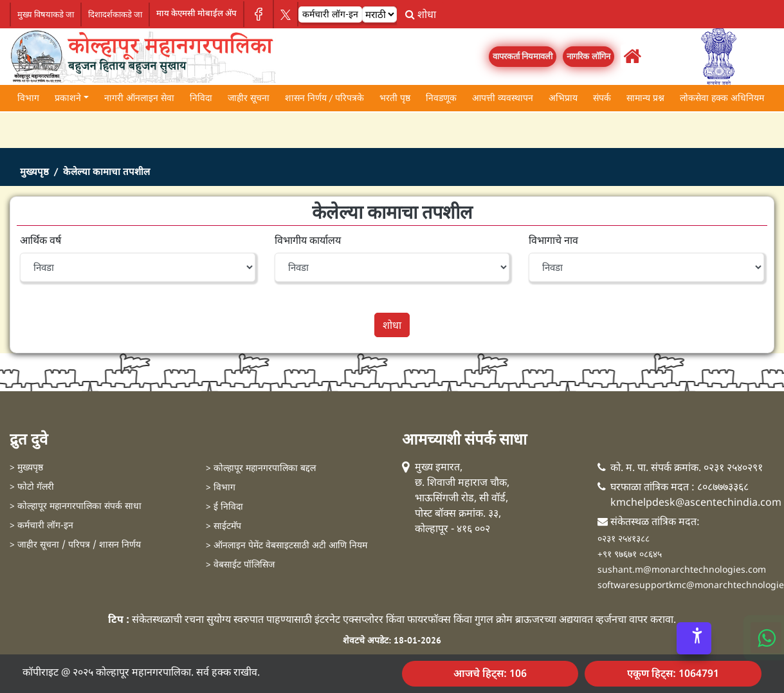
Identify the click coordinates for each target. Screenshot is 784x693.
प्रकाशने (68, 98)
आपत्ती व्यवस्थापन (503, 98)
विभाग (28, 98)
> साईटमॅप (223, 527)
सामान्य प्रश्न (645, 98)
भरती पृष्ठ (395, 98)
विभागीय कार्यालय (308, 240)
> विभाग (221, 488)
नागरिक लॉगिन (588, 56)
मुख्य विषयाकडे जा (46, 14)
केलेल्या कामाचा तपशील (106, 172)
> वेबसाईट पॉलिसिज (240, 565)
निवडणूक (441, 98)
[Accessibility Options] (694, 638)
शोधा (421, 14)
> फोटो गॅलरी (32, 487)
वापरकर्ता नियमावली (523, 56)
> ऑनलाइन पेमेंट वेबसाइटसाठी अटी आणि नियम (287, 546)
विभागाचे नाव (553, 240)
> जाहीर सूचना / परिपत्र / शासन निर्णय (75, 545)
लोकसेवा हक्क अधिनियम (722, 98)
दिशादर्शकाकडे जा (115, 14)
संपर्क (602, 98)
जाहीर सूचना (249, 98)
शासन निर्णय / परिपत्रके (324, 98)
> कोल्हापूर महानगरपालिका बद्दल (261, 469)
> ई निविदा (224, 507)
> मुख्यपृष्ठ (26, 468)
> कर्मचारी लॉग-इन (41, 526)
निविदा (201, 98)
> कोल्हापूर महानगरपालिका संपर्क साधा (76, 507)
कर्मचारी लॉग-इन (330, 14)
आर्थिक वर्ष (41, 240)
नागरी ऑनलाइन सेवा (139, 98)
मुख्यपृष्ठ (34, 172)
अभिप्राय (563, 98)
